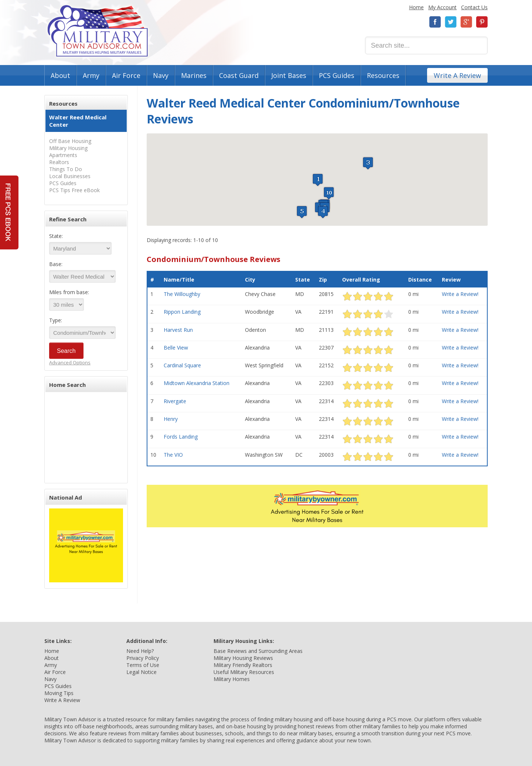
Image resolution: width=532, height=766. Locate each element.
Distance (420, 280)
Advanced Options (70, 362)
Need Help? (140, 651)
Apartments (63, 155)
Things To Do (66, 169)
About (60, 75)
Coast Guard (239, 75)
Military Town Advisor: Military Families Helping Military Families (98, 31)
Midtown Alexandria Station (197, 383)
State (303, 280)
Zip (323, 280)
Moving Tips (59, 693)
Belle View (176, 348)
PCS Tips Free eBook (74, 190)
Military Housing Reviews (243, 658)
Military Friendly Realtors (243, 665)
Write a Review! (460, 294)
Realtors (59, 162)
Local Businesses (70, 176)
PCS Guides (337, 75)
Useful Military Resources (244, 672)
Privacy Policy (143, 658)
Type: (56, 320)
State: (56, 236)
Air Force (126, 75)
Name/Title (179, 280)
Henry (171, 419)
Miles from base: (69, 292)
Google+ (466, 22)
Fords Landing (181, 437)
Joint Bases (289, 75)
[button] (318, 180)
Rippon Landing (182, 312)
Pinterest (482, 22)
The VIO (173, 455)
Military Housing (68, 148)
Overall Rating (361, 280)
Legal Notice (141, 672)
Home (416, 7)
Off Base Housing (70, 141)
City (250, 280)
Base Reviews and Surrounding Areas (258, 651)
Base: (56, 264)
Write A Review (457, 75)
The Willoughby (182, 294)
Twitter (451, 22)
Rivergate (175, 401)
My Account (442, 7)
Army (91, 75)
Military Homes (232, 679)
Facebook (435, 22)
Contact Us (474, 7)
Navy (161, 75)
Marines (194, 75)
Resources (383, 75)
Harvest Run (178, 330)
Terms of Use (143, 665)
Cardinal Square (182, 365)
